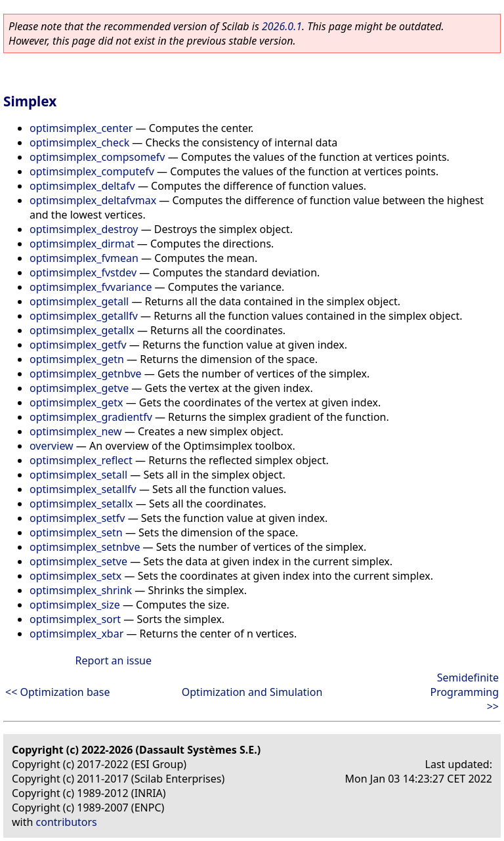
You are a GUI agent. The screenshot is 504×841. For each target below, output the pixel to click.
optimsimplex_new (76, 431)
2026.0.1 (282, 26)
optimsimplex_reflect (81, 460)
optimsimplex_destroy (84, 229)
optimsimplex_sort (75, 619)
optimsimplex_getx (76, 402)
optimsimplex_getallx (82, 330)
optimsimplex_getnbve (86, 374)
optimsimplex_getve (79, 388)
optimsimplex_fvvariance (91, 287)
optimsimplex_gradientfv (91, 417)
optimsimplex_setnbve (85, 547)
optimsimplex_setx (75, 576)
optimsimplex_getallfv (84, 316)
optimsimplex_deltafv (82, 186)
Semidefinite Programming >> (464, 692)
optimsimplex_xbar (76, 634)
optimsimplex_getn (77, 359)
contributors (67, 822)
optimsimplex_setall (78, 475)
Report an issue (114, 660)
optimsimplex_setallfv (83, 489)
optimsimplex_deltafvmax (93, 200)
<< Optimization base (57, 692)
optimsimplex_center (81, 128)
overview (52, 446)
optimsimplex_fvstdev (83, 272)
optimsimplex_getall (79, 301)
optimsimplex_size (75, 605)
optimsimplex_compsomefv (97, 157)
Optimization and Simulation (252, 692)
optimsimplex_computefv (92, 171)
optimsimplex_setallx (81, 504)
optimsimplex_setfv (77, 518)
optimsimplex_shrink (81, 590)
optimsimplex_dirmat (82, 244)
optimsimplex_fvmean (84, 258)
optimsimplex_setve (78, 561)
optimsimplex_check (79, 142)
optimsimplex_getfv (78, 345)
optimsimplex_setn (76, 532)
